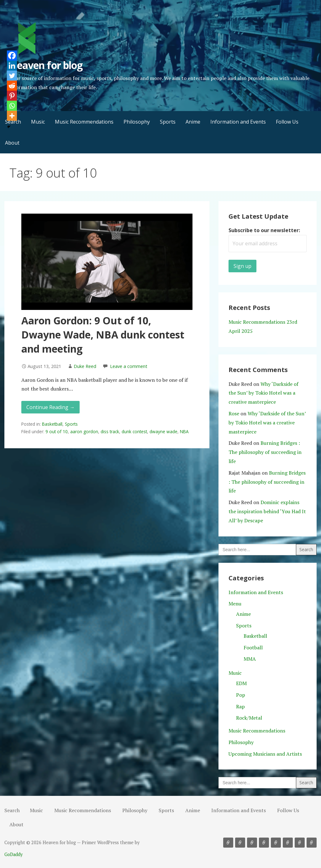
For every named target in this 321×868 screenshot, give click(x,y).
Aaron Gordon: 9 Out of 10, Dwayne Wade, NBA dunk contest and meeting (103, 335)
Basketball (52, 424)
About (12, 143)
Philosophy (137, 122)
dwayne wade (163, 431)
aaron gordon (84, 431)
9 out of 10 (57, 431)
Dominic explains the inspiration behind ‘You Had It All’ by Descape (267, 511)
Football (253, 647)
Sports (168, 122)
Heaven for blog (46, 65)
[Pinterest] (12, 96)
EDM (241, 683)
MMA (250, 659)
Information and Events (238, 122)
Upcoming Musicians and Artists (265, 754)
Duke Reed (85, 366)
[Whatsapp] (12, 106)
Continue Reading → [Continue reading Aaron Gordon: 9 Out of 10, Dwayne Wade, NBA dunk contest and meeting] (50, 407)
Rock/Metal (249, 718)
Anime (193, 122)
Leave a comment (129, 366)
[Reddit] (12, 86)
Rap (240, 706)
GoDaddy (13, 854)
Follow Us (287, 122)
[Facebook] (12, 56)
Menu (235, 604)
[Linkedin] (12, 66)
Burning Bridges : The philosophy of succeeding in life (265, 452)
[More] (12, 116)
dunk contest (134, 431)
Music (38, 122)
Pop (241, 695)
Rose (234, 413)
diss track (110, 431)
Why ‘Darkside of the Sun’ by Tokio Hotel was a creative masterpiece (263, 393)
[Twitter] (12, 76)
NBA (184, 431)
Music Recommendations (84, 122)
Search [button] (12, 810)
